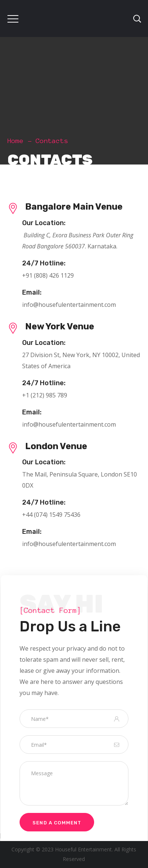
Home (16, 141)
